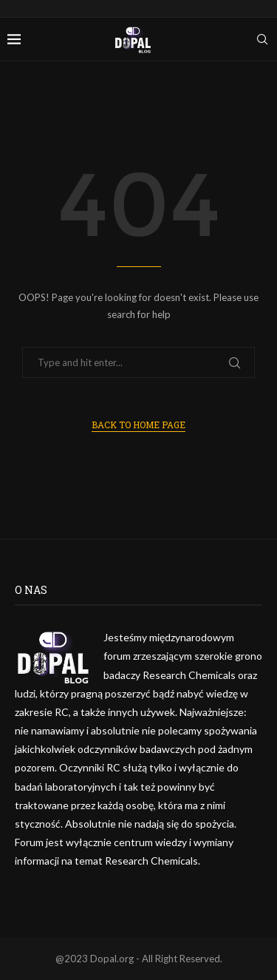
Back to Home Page (138, 425)
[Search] (262, 39)
